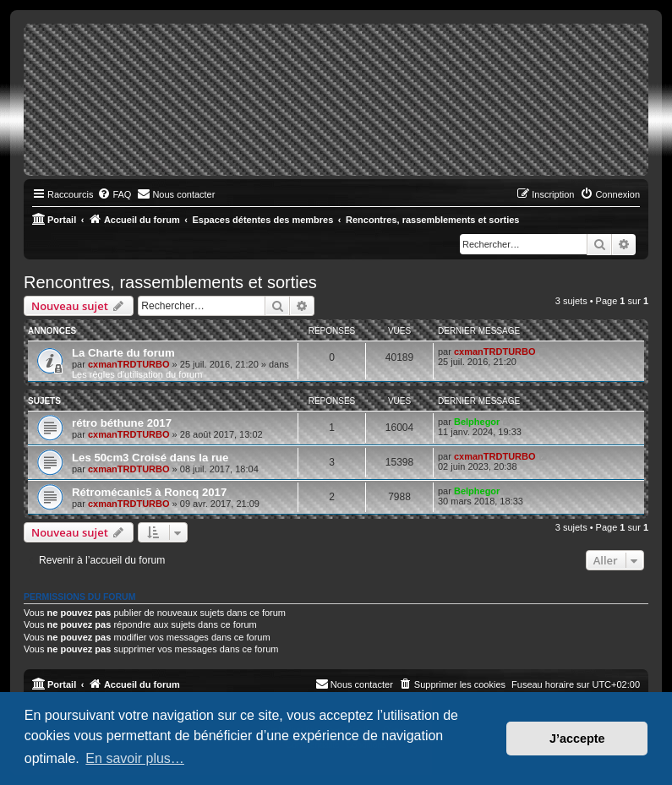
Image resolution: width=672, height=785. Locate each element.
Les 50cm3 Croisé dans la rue (150, 458)
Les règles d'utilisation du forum (137, 374)
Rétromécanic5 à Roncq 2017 (149, 492)
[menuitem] (114, 194)
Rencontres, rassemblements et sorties (170, 282)
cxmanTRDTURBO (129, 364)
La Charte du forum (123, 353)
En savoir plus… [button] (135, 758)
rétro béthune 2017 (122, 423)
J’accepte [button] (577, 739)
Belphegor (477, 422)
